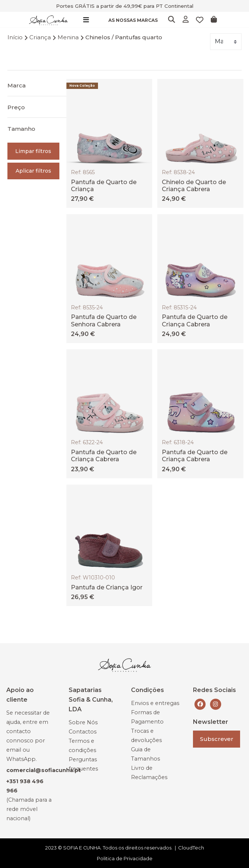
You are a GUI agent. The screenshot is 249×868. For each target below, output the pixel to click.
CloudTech (191, 848)
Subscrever (217, 739)
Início (15, 37)
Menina (68, 37)
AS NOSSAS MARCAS (133, 20)
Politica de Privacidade (125, 858)
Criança (40, 37)
